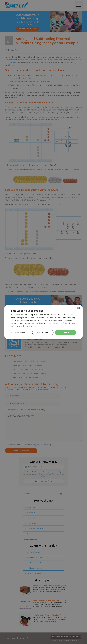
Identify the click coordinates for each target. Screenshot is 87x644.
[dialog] (43, 322)
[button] (19, 333)
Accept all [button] (66, 332)
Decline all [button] (43, 332)
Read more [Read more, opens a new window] (31, 326)
